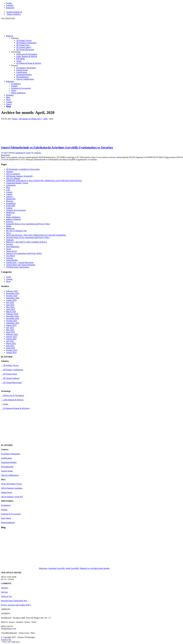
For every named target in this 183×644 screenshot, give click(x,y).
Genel (28, 153)
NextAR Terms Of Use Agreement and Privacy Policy (28, 237)
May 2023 (10, 330)
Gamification (6, 458)
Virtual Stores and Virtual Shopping (21, 265)
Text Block (10, 256)
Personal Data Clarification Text (14, 601)
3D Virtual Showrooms (11, 383)
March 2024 (11, 312)
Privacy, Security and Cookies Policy (16, 605)
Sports (14, 90)
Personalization (7, 467)
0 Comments (18, 153)
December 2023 (13, 316)
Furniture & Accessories (21, 88)
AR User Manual (13, 178)
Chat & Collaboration (10, 475)
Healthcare (10, 212)
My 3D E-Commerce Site (16, 231)
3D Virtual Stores (9, 374)
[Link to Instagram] (10, 8)
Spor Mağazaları (13, 247)
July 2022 (10, 341)
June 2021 (10, 346)
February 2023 (12, 334)
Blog (8, 187)
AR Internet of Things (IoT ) (30, 119)
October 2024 (12, 296)
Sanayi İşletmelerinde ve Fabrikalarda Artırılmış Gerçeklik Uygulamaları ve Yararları (57, 147)
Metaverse (10, 228)
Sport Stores (6, 518)
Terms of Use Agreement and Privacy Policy (24, 253)
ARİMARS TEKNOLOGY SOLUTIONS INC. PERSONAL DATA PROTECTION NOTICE (44, 181)
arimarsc (38, 153)
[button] (10, 642)
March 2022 (11, 343)
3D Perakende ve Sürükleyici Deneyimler (23, 169)
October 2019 (12, 350)
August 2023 (11, 325)
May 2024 (10, 307)
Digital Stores (7, 492)
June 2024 (10, 305)
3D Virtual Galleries (10, 378)
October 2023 (12, 321)
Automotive (11, 185)
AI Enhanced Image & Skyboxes (15, 408)
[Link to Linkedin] (10, 5)
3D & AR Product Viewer (11, 484)
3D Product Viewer (10, 365)
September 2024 (13, 298)
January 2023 (12, 337)
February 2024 (12, 314)
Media (9, 226)
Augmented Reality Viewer (17, 183)
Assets (5, 404)
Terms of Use (12, 251)
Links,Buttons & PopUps (12, 400)
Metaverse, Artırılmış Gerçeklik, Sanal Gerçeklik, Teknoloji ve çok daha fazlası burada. (55, 568)
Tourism (9, 258)
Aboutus (9, 172)
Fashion (14, 86)
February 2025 (12, 291)
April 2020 (10, 348)
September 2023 (13, 323)
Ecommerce (16, 84)
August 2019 (11, 352)
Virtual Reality (12, 260)
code (8, 190)
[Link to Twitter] (9, 3)
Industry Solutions (14, 219)
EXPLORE (11, 206)
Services (9, 244)
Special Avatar (7, 471)
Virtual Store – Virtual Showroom (20, 262)
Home (15, 119)
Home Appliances (18, 93)
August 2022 (11, 339)
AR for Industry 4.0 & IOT (12, 497)
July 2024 (10, 302)
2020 (45, 119)
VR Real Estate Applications (18, 267)
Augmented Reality (9, 462)
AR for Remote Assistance (12, 488)
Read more (5, 155)
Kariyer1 (10, 222)
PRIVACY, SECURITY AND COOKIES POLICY (27, 242)
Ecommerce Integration (11, 454)
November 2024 (13, 293)
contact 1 (10, 197)
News (8, 233)
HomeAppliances (8, 522)
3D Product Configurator (12, 370)
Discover (10, 201)
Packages (10, 240)
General (9, 279)
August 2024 (11, 300)
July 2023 (10, 327)
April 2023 (10, 332)
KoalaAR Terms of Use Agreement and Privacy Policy (28, 224)
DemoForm (11, 199)
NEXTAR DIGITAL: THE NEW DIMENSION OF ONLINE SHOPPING (36, 235)
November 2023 (13, 318)
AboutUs (5, 588)
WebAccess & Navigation (12, 395)
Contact (9, 192)
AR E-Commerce (13, 174)
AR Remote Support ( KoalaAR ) (20, 176)
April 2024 (10, 309)
